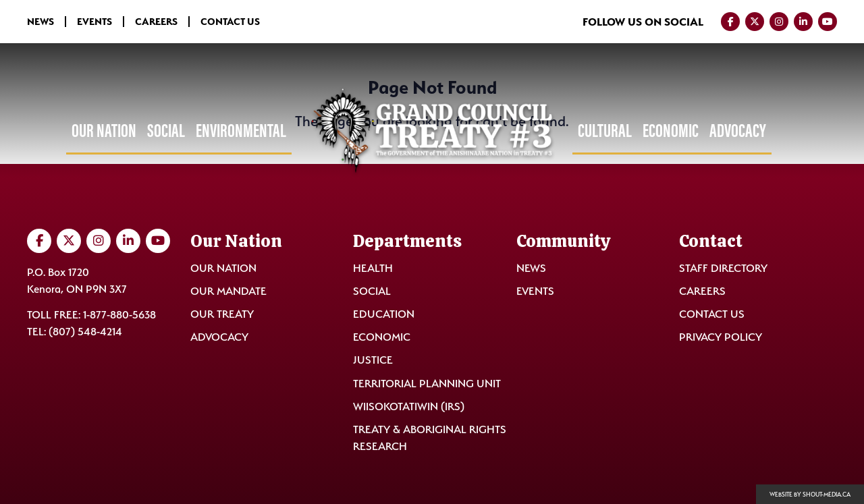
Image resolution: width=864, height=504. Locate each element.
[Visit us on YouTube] (828, 22)
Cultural (605, 130)
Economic (671, 130)
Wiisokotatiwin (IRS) (409, 407)
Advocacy (738, 130)
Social (166, 130)
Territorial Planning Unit (427, 384)
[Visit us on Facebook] (730, 22)
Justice (373, 360)
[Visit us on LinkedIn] (803, 22)
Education (384, 314)
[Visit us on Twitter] (755, 22)
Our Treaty (222, 314)
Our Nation (104, 130)
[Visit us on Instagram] (779, 22)
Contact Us (230, 22)
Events (94, 22)
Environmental (241, 130)
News (40, 22)
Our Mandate (228, 291)
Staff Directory (723, 268)
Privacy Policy (721, 337)
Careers (156, 22)
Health (373, 268)
